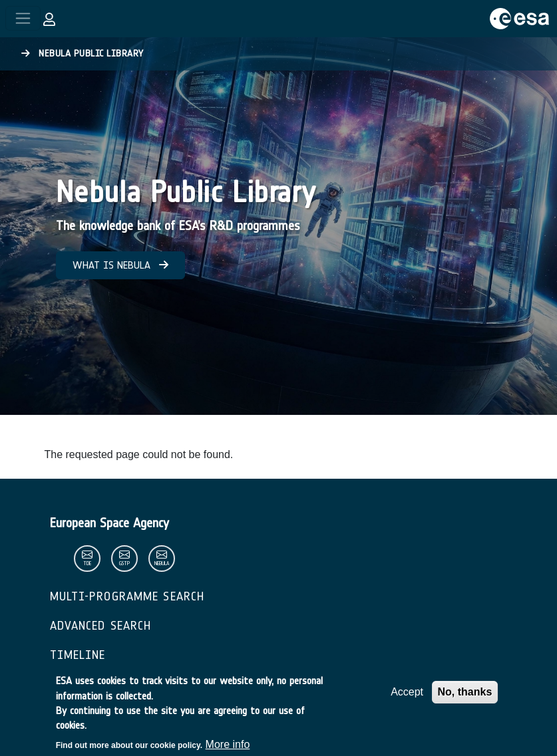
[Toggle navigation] (23, 18)
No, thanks (465, 697)
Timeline (78, 655)
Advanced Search (101, 626)
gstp (124, 564)
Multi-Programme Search (127, 596)
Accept (407, 697)
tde (87, 564)
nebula (162, 564)
